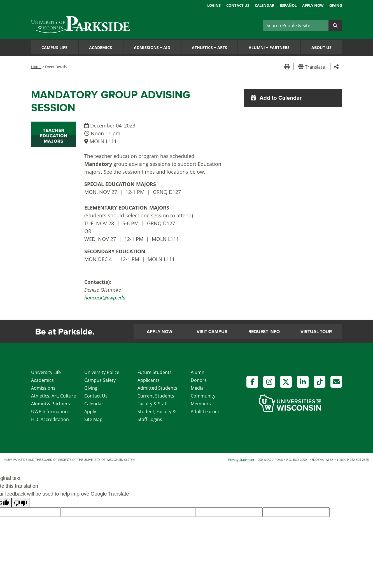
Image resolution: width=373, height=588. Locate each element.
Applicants (149, 380)
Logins (214, 5)
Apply (90, 412)
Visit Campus (212, 332)
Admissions (43, 388)
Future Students (155, 372)
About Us (321, 47)
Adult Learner (205, 412)
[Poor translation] (20, 503)
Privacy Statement (241, 460)
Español (288, 5)
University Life (46, 372)
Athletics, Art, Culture (53, 396)
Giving (336, 5)
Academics (101, 47)
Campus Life (54, 47)
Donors (199, 380)
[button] (313, 67)
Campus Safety (100, 380)
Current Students (156, 396)
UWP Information (49, 412)
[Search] (296, 25)
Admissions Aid (152, 47)
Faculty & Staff (153, 404)
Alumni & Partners (51, 404)
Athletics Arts (209, 47)
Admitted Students (157, 388)
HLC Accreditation (50, 419)
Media (197, 388)
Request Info (264, 332)
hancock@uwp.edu (105, 298)
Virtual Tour (316, 332)
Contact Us (238, 5)
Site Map (93, 419)
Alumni (198, 372)
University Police (102, 372)
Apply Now (313, 5)
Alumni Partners (269, 47)
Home (36, 67)
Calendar (265, 5)
